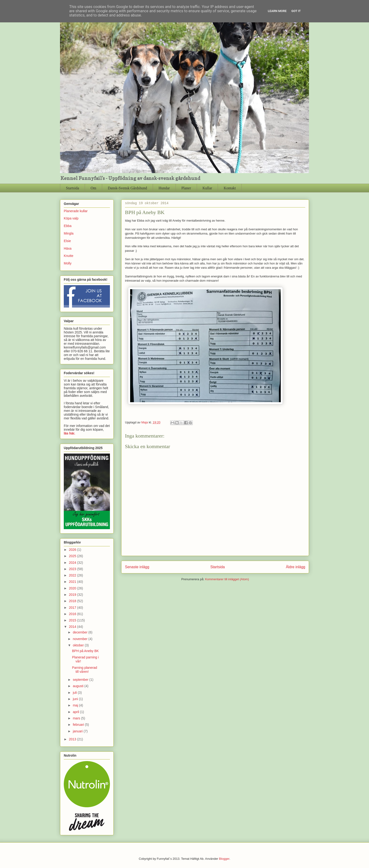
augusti (78, 686)
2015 (73, 620)
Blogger (224, 859)
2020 (73, 588)
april (76, 712)
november (80, 639)
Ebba (68, 226)
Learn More (277, 11)
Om (93, 188)
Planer (186, 188)
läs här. (69, 433)
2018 (73, 601)
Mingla (69, 233)
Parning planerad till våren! (85, 670)
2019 (73, 595)
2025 (73, 556)
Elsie (67, 241)
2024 (73, 563)
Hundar (164, 188)
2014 (73, 627)
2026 (73, 550)
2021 (73, 582)
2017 (73, 608)
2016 (73, 614)
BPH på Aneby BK (85, 651)
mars (77, 718)
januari (78, 731)
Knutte (68, 256)
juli (75, 693)
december (80, 632)
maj (76, 705)
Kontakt (230, 188)
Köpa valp (71, 218)
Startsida (72, 188)
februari (79, 725)
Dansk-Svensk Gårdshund (127, 188)
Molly (68, 263)
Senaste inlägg (137, 567)
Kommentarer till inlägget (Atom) (227, 579)
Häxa (68, 248)
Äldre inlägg (296, 567)
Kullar (207, 188)
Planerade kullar (76, 211)
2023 (73, 569)
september (81, 680)
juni (76, 699)
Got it (296, 11)
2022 (73, 575)
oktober (79, 645)
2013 (73, 739)
